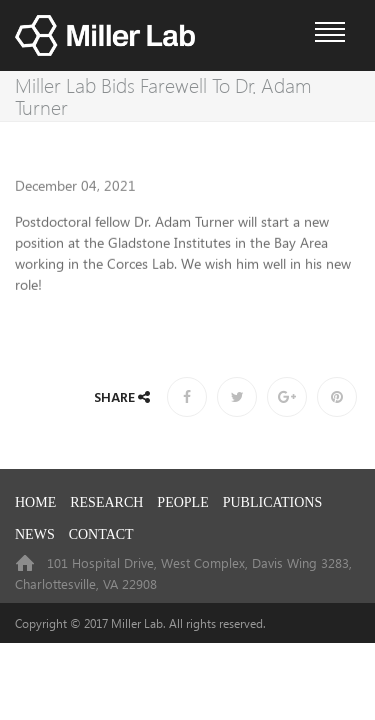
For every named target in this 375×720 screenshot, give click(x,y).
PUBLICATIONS (273, 502)
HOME (35, 502)
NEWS (35, 534)
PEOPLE (182, 502)
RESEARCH (106, 502)
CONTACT (101, 534)
